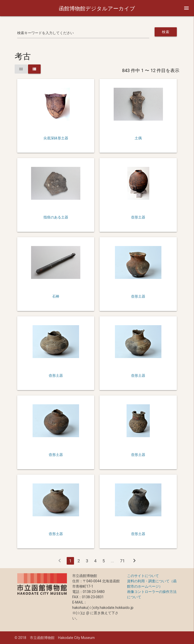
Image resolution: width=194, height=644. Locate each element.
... (112, 561)
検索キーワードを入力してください (45, 33)
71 (122, 561)
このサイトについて (143, 576)
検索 (166, 32)
